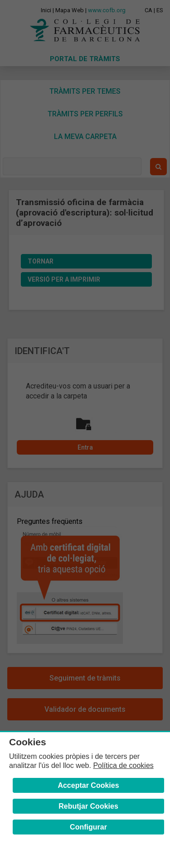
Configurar (88, 827)
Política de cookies (123, 765)
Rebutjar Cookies (88, 806)
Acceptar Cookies (88, 785)
